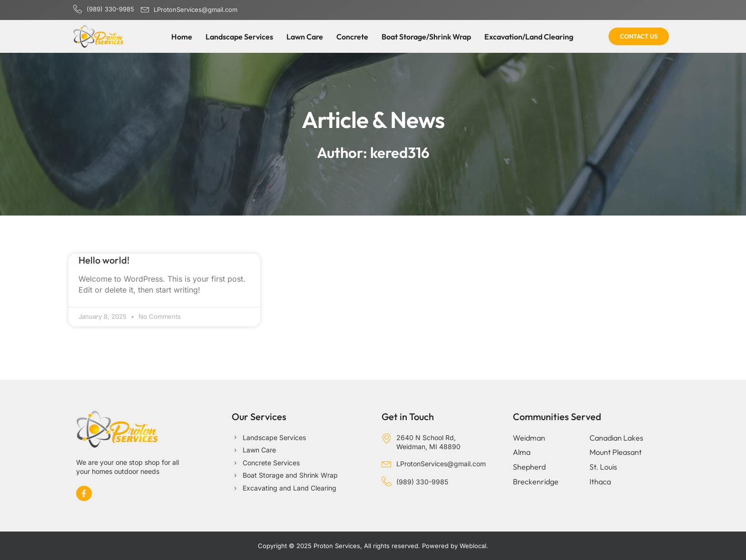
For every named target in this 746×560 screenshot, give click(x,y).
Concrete (352, 37)
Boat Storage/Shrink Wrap (426, 37)
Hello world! (104, 260)
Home (182, 37)
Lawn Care (305, 37)
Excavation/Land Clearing (529, 37)
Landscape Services (239, 37)
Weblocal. (474, 546)
